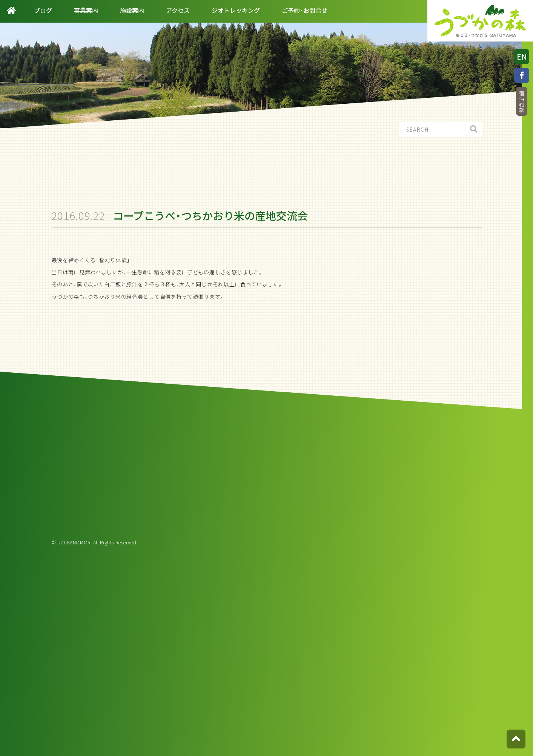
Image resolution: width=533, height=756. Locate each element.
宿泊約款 (522, 102)
